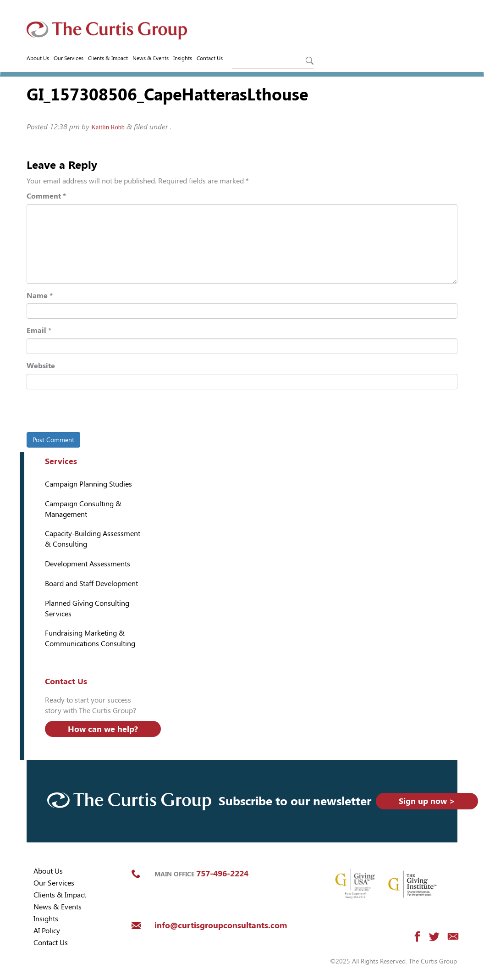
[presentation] (89, 412)
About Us (38, 58)
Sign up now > (427, 801)
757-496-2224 (222, 873)
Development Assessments (88, 564)
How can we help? (103, 729)
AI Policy (47, 931)
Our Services (69, 58)
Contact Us (210, 58)
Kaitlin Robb (108, 127)
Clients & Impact (108, 58)
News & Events (151, 58)
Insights (183, 58)
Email (39, 330)
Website (41, 366)
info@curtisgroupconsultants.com (221, 925)
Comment (46, 196)
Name (40, 296)
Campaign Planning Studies (88, 484)
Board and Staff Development (91, 584)
